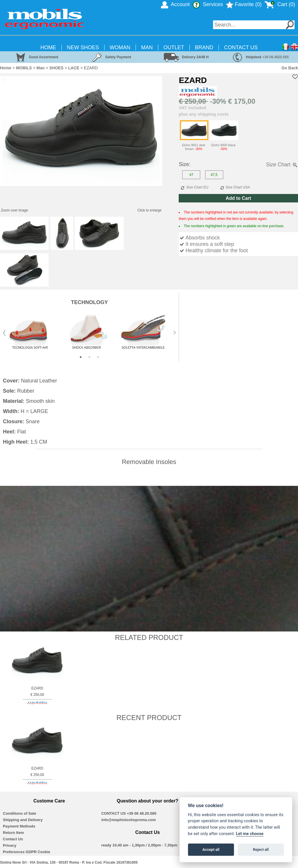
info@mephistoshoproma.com (128, 820)
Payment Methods (19, 826)
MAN (147, 47)
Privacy (10, 845)
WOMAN (120, 47)
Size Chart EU (194, 187)
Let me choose (250, 834)
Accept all (211, 850)
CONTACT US (241, 47)
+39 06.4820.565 (276, 57)
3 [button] (98, 357)
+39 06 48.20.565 (142, 813)
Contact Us (13, 839)
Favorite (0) (244, 4)
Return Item (13, 833)
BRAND (204, 47)
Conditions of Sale (19, 813)
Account (175, 4)
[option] (89, 333)
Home (6, 68)
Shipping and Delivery (23, 820)
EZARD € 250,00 (37, 695)
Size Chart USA (235, 187)
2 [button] (89, 357)
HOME (48, 47)
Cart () (280, 4)
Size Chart (282, 165)
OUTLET (174, 47)
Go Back (290, 68)
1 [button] (81, 357)
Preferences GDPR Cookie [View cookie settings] (27, 852)
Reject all (261, 850)
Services (208, 4)
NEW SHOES (83, 47)
